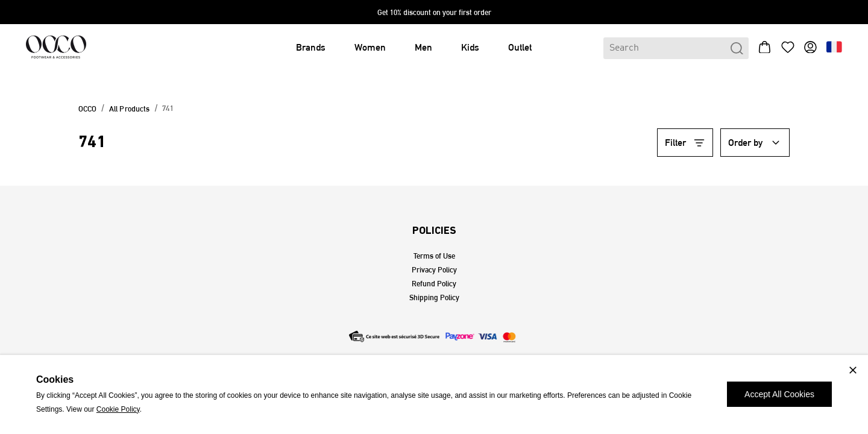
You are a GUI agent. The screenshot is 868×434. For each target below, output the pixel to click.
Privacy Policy (434, 270)
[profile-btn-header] (810, 48)
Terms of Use (434, 256)
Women (370, 47)
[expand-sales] (434, 12)
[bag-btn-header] (765, 49)
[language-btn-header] (834, 48)
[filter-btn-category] (685, 143)
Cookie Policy (118, 409)
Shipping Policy (434, 297)
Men (423, 47)
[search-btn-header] (737, 49)
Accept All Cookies (779, 394)
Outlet (520, 47)
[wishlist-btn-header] (788, 49)
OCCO (88, 109)
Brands (311, 47)
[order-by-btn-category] (755, 143)
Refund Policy (434, 284)
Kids (470, 47)
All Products (130, 109)
